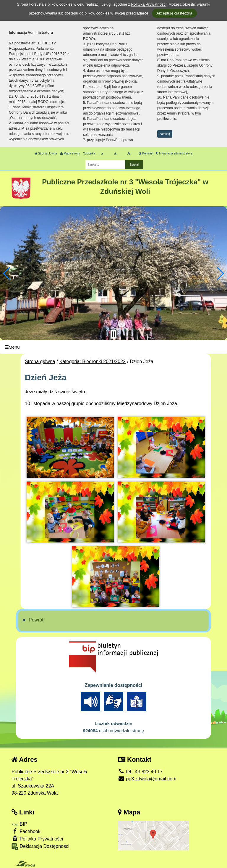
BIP (19, 824)
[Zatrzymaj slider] (113, 334)
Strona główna (46, 153)
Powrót (36, 620)
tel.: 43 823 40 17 (140, 772)
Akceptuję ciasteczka (174, 13)
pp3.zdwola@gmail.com (147, 779)
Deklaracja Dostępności (40, 847)
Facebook (26, 831)
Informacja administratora (174, 153)
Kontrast (146, 153)
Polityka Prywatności (37, 839)
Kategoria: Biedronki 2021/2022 (93, 361)
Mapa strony (70, 153)
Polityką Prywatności (149, 4)
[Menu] (113, 347)
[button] (7, 273)
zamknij (165, 134)
